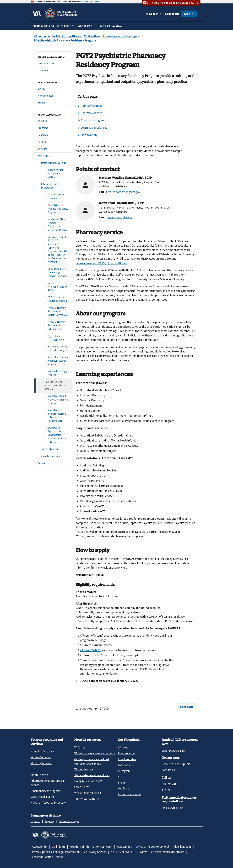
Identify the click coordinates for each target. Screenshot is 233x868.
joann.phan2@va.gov (120, 217)
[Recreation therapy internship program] (53, 348)
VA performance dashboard (168, 852)
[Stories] (53, 103)
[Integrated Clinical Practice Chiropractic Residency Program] (53, 225)
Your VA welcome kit (87, 799)
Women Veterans (41, 757)
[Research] (53, 135)
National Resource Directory (48, 803)
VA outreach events (43, 797)
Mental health (39, 775)
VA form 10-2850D (91, 650)
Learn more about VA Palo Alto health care (102, 263)
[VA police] (53, 149)
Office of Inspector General (153, 847)
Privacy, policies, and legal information (56, 852)
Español (36, 821)
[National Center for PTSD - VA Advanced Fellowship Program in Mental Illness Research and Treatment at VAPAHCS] (53, 250)
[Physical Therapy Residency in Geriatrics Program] (53, 311)
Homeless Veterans (43, 751)
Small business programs (46, 791)
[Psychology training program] (53, 338)
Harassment (124, 847)
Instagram (124, 771)
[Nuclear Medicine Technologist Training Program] (53, 273)
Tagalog (50, 821)
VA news (123, 747)
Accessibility (40, 847)
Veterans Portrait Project (47, 857)
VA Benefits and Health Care (52, 26)
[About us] (53, 121)
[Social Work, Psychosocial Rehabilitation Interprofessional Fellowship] (53, 435)
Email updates (127, 759)
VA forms (80, 747)
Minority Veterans (42, 763)
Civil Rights (59, 847)
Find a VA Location (111, 26)
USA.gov (142, 852)
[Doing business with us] (53, 163)
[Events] (53, 89)
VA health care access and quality (95, 753)
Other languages (69, 821)
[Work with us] (53, 156)
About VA (84, 26)
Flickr (121, 783)
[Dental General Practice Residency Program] (53, 209)
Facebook (124, 765)
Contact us (172, 14)
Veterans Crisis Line (173, 751)
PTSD (34, 769)
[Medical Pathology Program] (53, 373)
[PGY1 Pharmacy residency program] (53, 299)
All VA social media (129, 794)
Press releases (127, 753)
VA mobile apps (84, 769)
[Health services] (53, 63)
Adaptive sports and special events (48, 783)
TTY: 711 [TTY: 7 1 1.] (167, 790)
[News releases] (53, 96)
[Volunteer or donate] (53, 456)
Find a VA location (172, 808)
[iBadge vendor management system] (53, 174)
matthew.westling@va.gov (124, 192)
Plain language (182, 847)
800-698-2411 (170, 784)
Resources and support (176, 764)
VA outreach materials (88, 793)
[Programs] (53, 128)
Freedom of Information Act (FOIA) (91, 847)
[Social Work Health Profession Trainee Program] (53, 400)
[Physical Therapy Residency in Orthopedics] (53, 326)
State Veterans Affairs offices (92, 775)
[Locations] (53, 71)
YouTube (123, 788)
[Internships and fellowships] (53, 186)
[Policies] (53, 142)
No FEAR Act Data (121, 852)
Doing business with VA (88, 781)
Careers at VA (82, 787)
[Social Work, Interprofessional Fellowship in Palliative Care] (53, 416)
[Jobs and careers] (53, 449)
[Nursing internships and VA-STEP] (53, 287)
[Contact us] (53, 463)
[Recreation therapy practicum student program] (53, 361)
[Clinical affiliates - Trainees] (53, 196)
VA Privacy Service (95, 852)
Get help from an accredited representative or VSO (92, 761)
